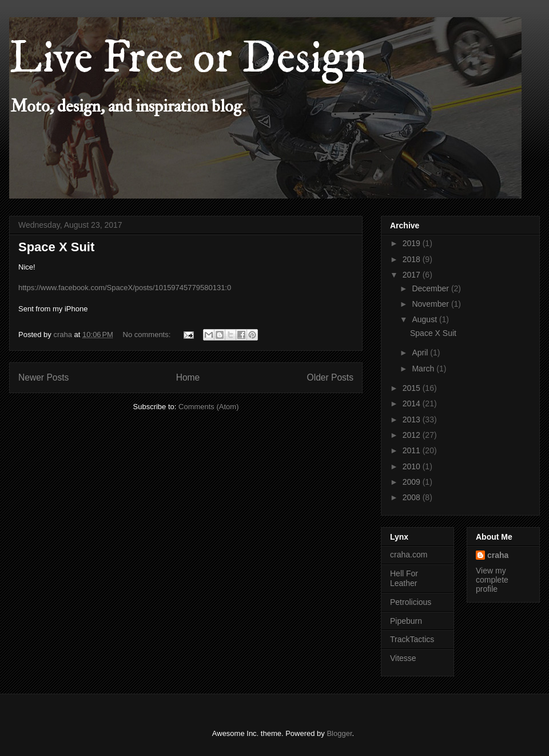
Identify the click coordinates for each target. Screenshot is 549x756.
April (421, 353)
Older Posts (330, 377)
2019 (413, 243)
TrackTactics (412, 639)
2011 (413, 450)
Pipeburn (406, 621)
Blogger (339, 733)
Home (188, 377)
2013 (413, 419)
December (431, 288)
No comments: (148, 335)
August (425, 319)
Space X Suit (56, 247)
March (424, 369)
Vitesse (403, 658)
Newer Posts (43, 377)
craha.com (409, 555)
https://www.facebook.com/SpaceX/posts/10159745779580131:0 (125, 288)
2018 (413, 259)
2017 (413, 275)
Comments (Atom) (208, 407)
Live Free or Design (188, 58)
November (431, 304)
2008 (413, 497)
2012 (413, 435)
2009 (413, 482)
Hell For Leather (404, 578)
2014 (413, 403)
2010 (413, 466)
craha (498, 555)
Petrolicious (411, 602)
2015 (413, 388)
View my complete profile (492, 580)
